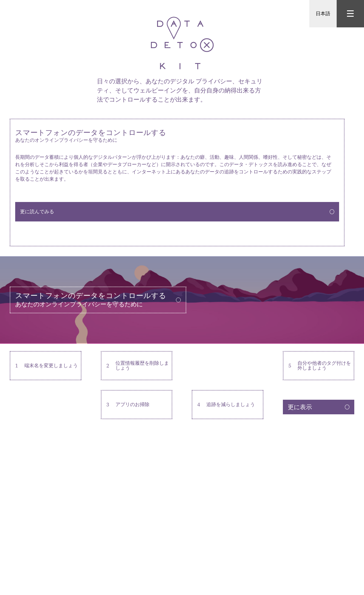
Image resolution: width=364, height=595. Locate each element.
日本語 (323, 14)
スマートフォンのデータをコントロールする (177, 136)
